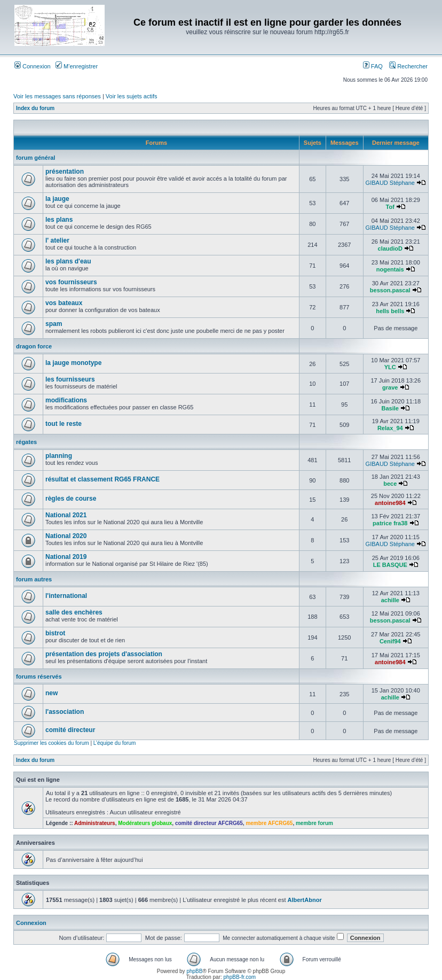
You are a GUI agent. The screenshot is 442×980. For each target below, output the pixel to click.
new (52, 693)
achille (390, 600)
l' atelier (57, 240)
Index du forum (35, 108)
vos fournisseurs (71, 282)
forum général (35, 158)
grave (390, 387)
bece (390, 484)
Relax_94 (390, 428)
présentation (65, 172)
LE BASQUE (390, 565)
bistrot (55, 633)
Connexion (33, 66)
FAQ (373, 66)
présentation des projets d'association (104, 654)
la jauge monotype (73, 363)
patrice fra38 (390, 523)
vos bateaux (64, 303)
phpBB (194, 971)
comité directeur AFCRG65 (209, 823)
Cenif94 (390, 641)
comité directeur (70, 730)
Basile (390, 408)
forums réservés (39, 676)
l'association (65, 712)
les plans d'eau (68, 261)
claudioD (390, 248)
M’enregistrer (77, 66)
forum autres (34, 579)
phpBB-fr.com (240, 977)
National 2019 (66, 557)
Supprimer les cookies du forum (52, 743)
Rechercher (408, 66)
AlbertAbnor (305, 900)
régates (26, 442)
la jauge (57, 199)
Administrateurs (95, 823)
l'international (66, 596)
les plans (59, 220)
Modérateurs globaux (145, 823)
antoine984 (390, 503)
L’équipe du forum (115, 743)
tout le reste (64, 424)
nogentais (390, 269)
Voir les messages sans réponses (57, 96)
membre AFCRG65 (269, 823)
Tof (390, 207)
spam (54, 324)
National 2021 (66, 515)
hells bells (390, 311)
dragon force (34, 346)
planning (59, 456)
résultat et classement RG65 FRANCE (102, 479)
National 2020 (66, 536)
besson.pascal (390, 290)
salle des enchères (74, 612)
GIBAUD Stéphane (390, 183)
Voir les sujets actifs (132, 96)
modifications (66, 400)
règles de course (71, 499)
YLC (390, 367)
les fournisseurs (70, 379)
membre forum (314, 823)
